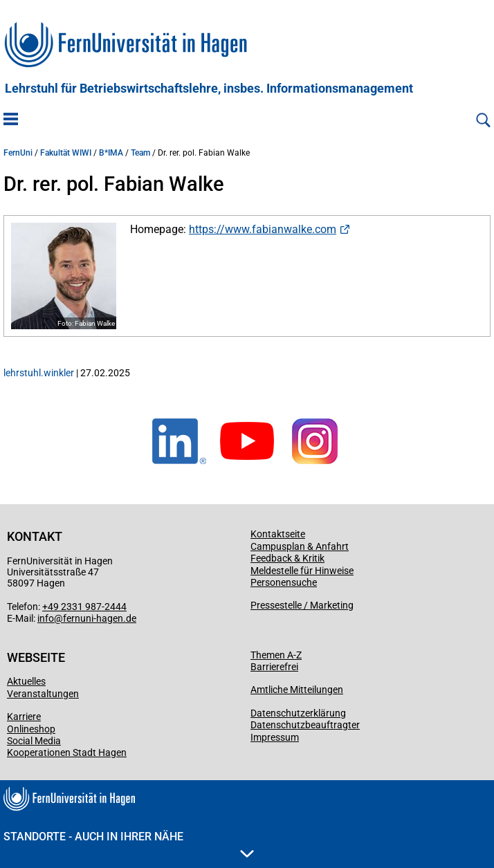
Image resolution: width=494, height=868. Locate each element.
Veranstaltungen (43, 694)
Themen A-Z (276, 655)
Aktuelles (26, 681)
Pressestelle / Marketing (302, 605)
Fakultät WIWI (66, 153)
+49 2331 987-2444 (84, 607)
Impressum (275, 737)
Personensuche (284, 582)
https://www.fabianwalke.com (263, 229)
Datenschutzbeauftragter (305, 725)
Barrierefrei (274, 667)
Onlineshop (31, 729)
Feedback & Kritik (287, 558)
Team (140, 153)
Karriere (24, 717)
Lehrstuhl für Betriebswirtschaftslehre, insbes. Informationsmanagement (209, 89)
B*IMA (111, 153)
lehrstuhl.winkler (39, 373)
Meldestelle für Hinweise (302, 571)
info (46, 618)
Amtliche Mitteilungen (297, 690)
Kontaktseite (278, 534)
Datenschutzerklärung (298, 713)
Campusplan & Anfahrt (300, 546)
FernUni (18, 153)
